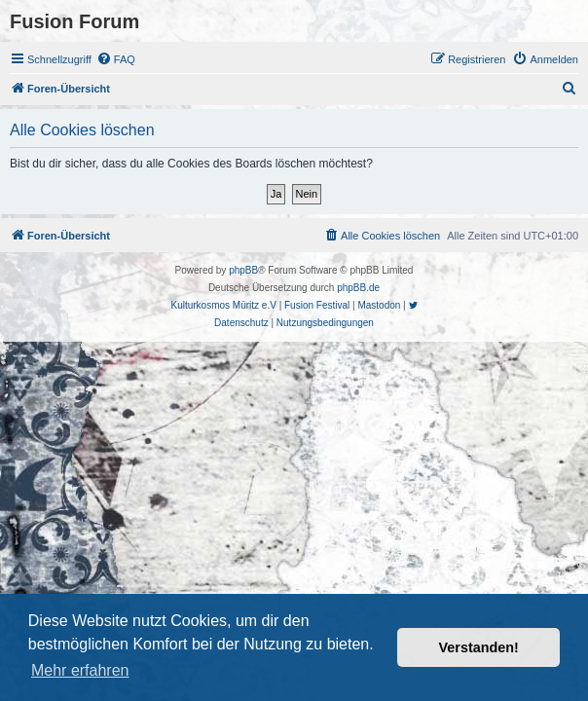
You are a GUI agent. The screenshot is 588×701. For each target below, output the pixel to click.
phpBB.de (358, 288)
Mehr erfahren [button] (80, 670)
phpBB (243, 270)
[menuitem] (116, 59)
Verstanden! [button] (479, 647)
